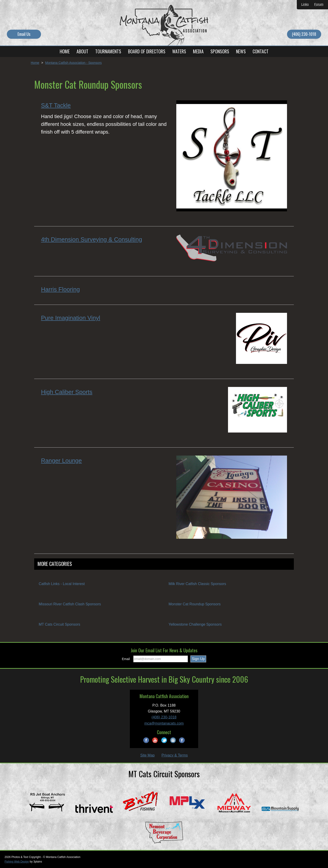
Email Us (24, 34)
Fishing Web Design (17, 862)
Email (126, 659)
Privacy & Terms (175, 755)
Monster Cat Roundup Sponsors (195, 604)
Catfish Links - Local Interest (62, 584)
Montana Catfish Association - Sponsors (73, 63)
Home (35, 63)
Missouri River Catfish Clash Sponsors (70, 604)
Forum (319, 4)
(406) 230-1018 (304, 34)
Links (305, 4)
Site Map (147, 755)
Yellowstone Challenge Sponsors (195, 624)
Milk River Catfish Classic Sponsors (197, 584)
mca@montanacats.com (164, 723)
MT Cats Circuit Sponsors (59, 624)
